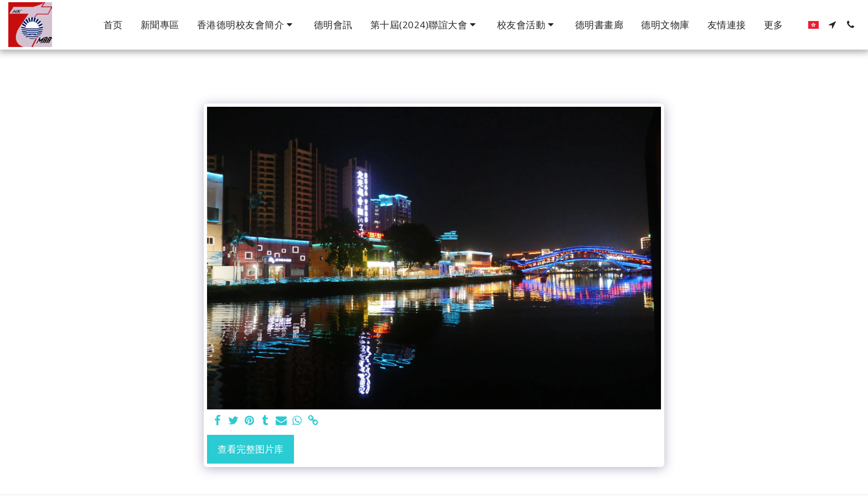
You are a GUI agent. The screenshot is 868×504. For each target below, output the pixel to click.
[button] (247, 25)
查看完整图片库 (250, 449)
